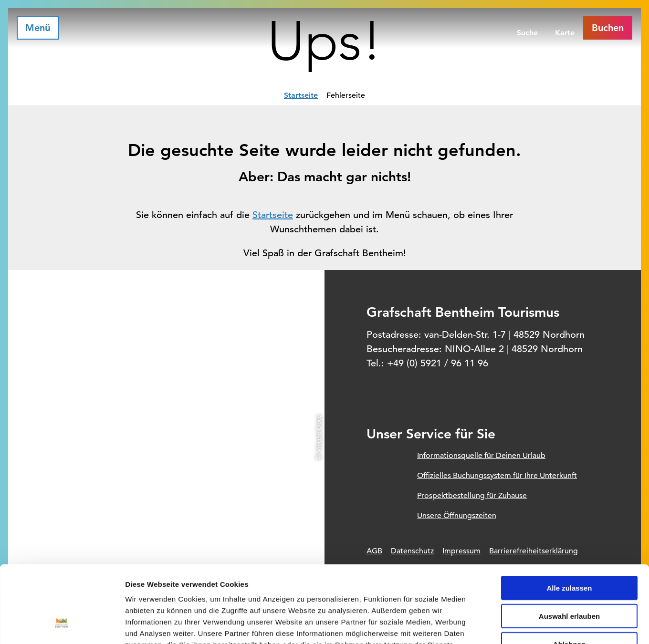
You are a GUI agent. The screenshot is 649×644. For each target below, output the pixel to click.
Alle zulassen (569, 518)
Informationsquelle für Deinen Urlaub (481, 456)
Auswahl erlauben (569, 546)
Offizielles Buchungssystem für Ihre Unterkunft (497, 476)
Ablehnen (569, 575)
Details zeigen (508, 625)
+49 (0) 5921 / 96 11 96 (438, 363)
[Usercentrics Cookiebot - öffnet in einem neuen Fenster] (62, 625)
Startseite (301, 95)
